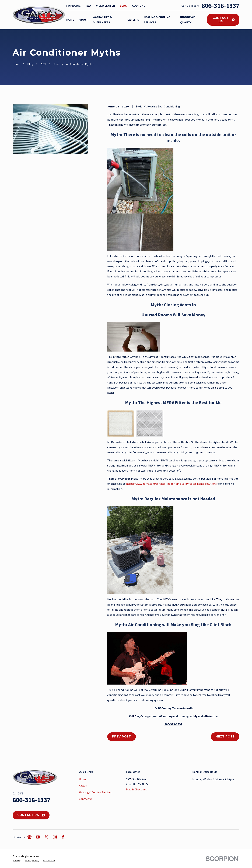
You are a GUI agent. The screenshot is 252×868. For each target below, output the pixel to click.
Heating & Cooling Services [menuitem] (157, 19)
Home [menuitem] (70, 20)
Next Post (225, 736)
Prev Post (122, 736)
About (83, 786)
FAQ (88, 6)
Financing (73, 6)
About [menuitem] (83, 20)
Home (83, 779)
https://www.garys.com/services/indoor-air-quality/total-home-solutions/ (172, 484)
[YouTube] (38, 837)
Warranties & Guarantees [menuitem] (102, 19)
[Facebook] (63, 837)
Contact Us (224, 20)
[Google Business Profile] (29, 837)
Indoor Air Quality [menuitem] (188, 19)
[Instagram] (55, 837)
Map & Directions (136, 789)
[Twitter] (46, 837)
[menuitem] (17, 861)
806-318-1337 (220, 6)
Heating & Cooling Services (95, 792)
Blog (123, 6)
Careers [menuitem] (133, 20)
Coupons (139, 6)
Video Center (105, 6)
